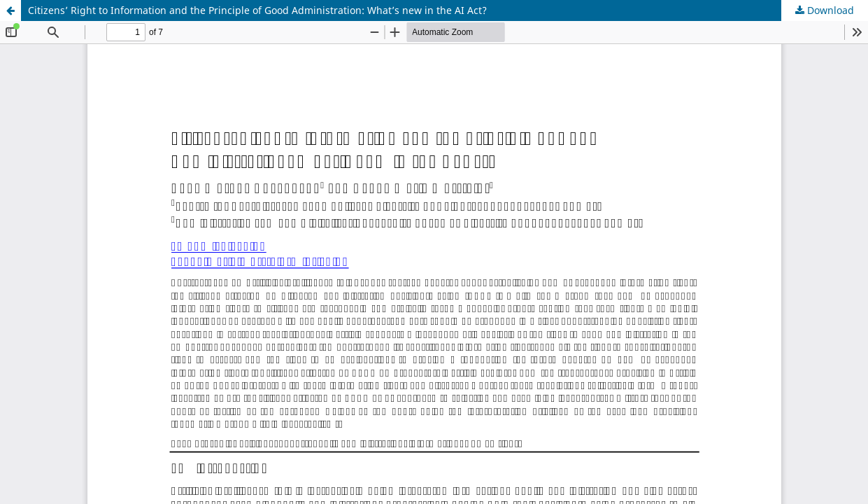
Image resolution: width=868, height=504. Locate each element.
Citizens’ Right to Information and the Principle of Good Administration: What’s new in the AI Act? (257, 10)
